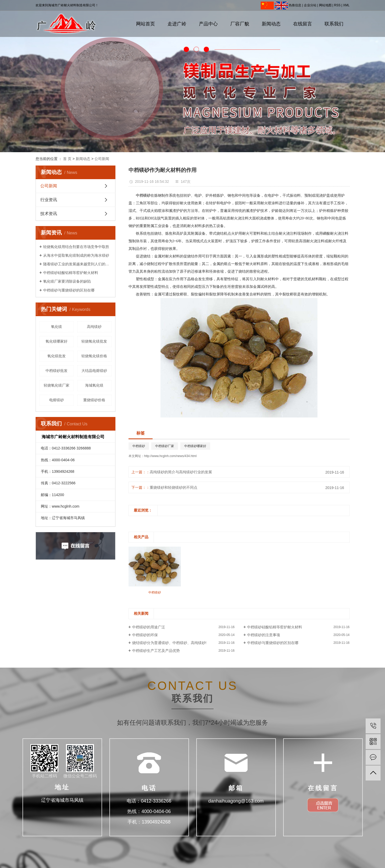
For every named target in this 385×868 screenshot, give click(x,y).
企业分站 (310, 5)
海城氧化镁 (94, 385)
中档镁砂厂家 (165, 446)
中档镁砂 (139, 446)
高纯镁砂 (94, 327)
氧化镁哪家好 (57, 341)
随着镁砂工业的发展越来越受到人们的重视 (77, 264)
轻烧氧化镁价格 (94, 356)
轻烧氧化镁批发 (94, 341)
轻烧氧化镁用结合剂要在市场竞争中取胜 (76, 247)
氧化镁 (57, 327)
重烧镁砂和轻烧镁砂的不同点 (174, 487)
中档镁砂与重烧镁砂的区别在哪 (69, 290)
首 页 (67, 159)
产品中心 (208, 24)
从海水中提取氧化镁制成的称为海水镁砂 (76, 255)
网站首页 (146, 24)
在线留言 (303, 24)
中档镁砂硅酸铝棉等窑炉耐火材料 (71, 273)
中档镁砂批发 (57, 371)
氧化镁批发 (57, 356)
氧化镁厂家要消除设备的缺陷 (67, 281)
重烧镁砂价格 (94, 400)
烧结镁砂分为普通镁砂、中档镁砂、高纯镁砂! (169, 643)
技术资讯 (49, 214)
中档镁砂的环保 (145, 635)
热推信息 (295, 5)
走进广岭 (177, 24)
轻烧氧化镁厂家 (57, 385)
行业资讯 (49, 200)
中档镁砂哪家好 (195, 446)
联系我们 (334, 24)
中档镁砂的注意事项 (264, 635)
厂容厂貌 (240, 24)
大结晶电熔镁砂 (94, 371)
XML (346, 5)
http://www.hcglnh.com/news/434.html (171, 456)
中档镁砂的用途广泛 (149, 627)
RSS (337, 5)
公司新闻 (102, 159)
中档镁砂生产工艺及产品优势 (156, 651)
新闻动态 (271, 24)
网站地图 (325, 5)
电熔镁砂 (57, 400)
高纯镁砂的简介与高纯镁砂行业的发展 (181, 472)
